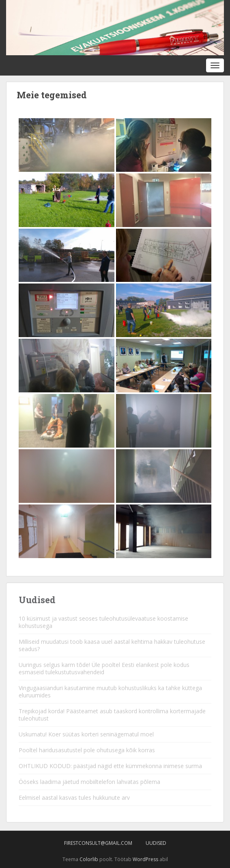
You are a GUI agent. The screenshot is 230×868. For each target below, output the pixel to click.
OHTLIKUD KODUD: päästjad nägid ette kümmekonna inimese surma (110, 766)
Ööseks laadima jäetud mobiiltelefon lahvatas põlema (89, 782)
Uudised (156, 843)
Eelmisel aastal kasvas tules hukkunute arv (74, 798)
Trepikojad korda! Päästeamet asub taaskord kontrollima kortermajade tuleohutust (112, 715)
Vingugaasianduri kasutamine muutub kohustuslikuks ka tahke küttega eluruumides (110, 692)
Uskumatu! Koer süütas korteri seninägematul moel (86, 734)
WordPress (145, 859)
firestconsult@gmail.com (98, 843)
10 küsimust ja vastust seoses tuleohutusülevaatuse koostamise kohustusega (103, 622)
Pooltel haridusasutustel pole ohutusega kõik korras (87, 750)
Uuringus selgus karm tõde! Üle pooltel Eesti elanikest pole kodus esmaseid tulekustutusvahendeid (104, 668)
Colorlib (89, 859)
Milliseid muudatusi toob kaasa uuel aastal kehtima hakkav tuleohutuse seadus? (112, 645)
